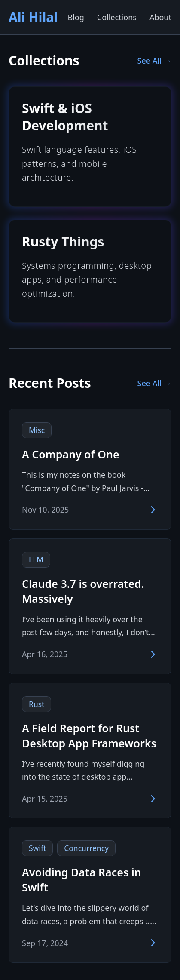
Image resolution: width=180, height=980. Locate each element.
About (160, 17)
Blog (76, 17)
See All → (154, 61)
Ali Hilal (33, 17)
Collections (117, 17)
